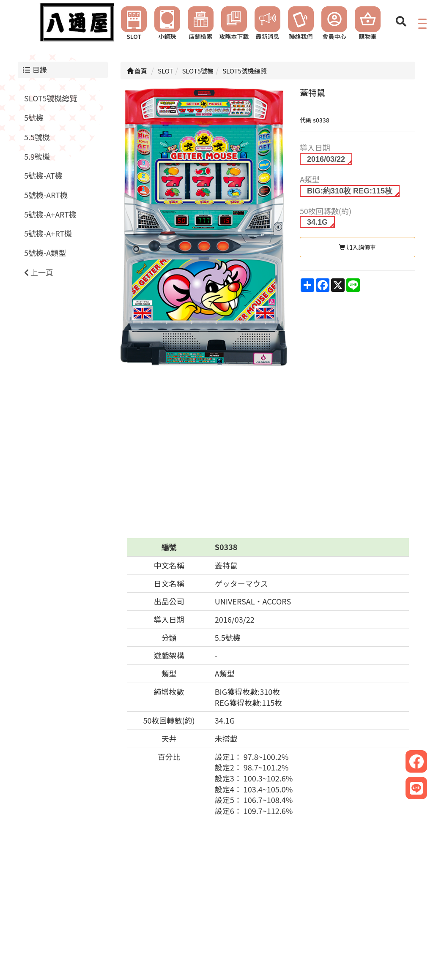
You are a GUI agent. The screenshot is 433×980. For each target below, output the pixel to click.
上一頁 (39, 272)
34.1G (317, 222)
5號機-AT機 (43, 175)
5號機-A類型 (45, 253)
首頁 (137, 71)
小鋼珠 (167, 23)
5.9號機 (37, 156)
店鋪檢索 (201, 23)
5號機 (34, 117)
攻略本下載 (234, 23)
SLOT (134, 23)
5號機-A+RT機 (48, 233)
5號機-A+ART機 (50, 214)
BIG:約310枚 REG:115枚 (350, 191)
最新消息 (267, 23)
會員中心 (334, 23)
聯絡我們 (301, 23)
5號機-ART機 (46, 195)
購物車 (368, 23)
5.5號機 (37, 137)
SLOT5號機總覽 (51, 98)
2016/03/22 (326, 159)
